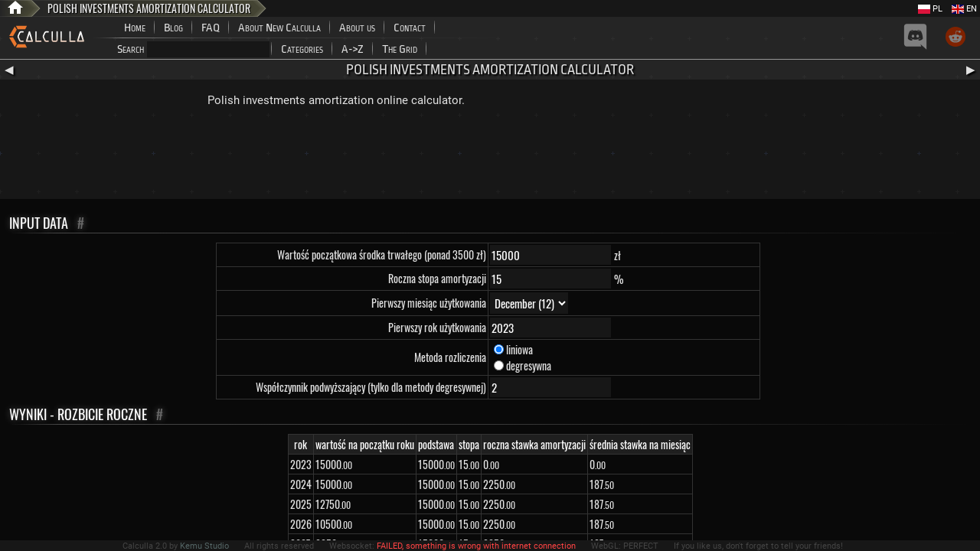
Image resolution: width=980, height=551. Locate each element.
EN (964, 9)
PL (930, 9)
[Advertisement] (490, 157)
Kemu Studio (204, 546)
